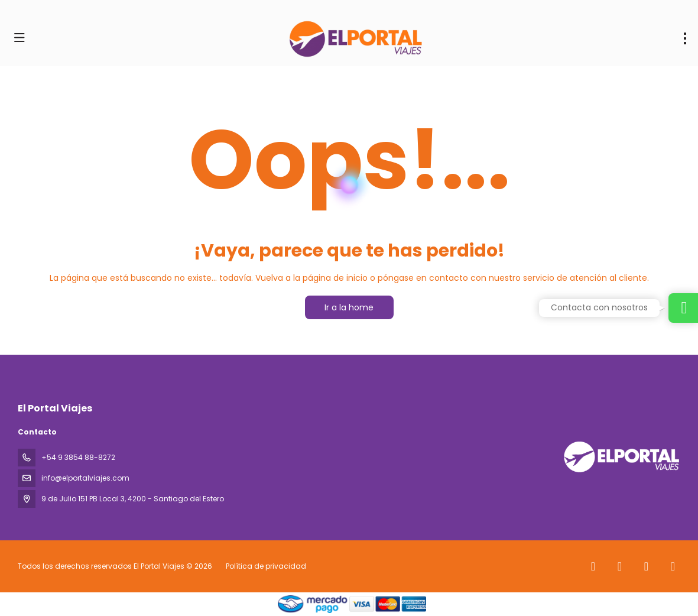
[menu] (685, 38)
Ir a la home (349, 307)
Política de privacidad (266, 566)
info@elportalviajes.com (85, 478)
